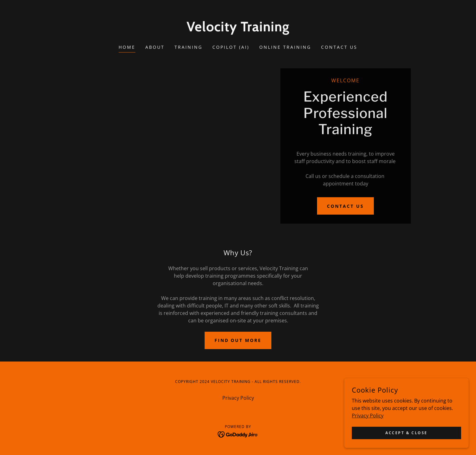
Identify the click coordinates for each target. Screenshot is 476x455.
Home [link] (127, 47)
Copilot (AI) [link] (231, 47)
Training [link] (188, 47)
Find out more (238, 340)
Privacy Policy (368, 444)
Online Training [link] (285, 47)
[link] (238, 30)
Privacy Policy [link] (238, 398)
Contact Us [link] (339, 47)
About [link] (155, 47)
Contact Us (345, 206)
